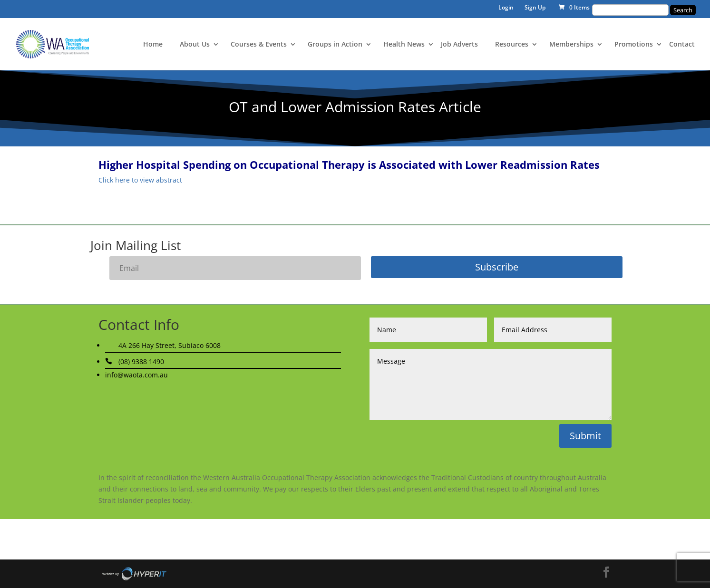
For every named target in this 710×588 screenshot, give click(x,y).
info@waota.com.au (136, 375)
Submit (585, 436)
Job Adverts (459, 45)
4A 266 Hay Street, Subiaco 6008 (170, 345)
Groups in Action (335, 45)
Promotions (634, 45)
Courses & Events (259, 45)
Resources (512, 45)
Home (153, 45)
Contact (682, 45)
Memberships (571, 45)
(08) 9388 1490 (141, 361)
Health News (404, 45)
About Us (195, 45)
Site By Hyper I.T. (134, 574)
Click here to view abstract (140, 180)
